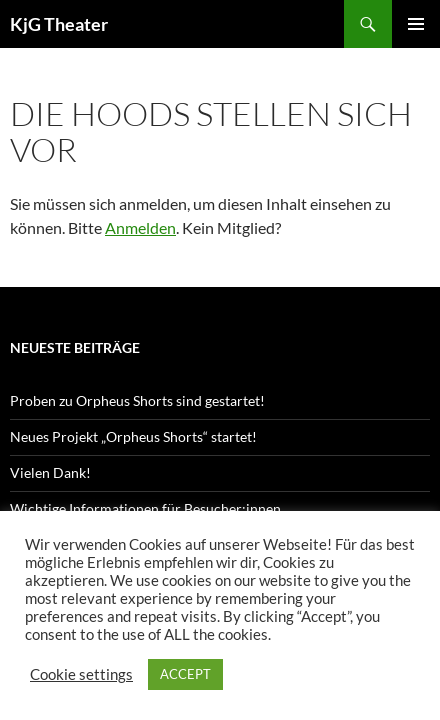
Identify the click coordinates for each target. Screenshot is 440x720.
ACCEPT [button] (185, 674)
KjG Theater (59, 24)
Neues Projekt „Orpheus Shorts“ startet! (133, 436)
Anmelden (140, 227)
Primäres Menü (416, 24)
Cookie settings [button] (81, 674)
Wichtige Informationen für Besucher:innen (145, 508)
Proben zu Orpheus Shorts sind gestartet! (137, 400)
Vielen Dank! (50, 472)
